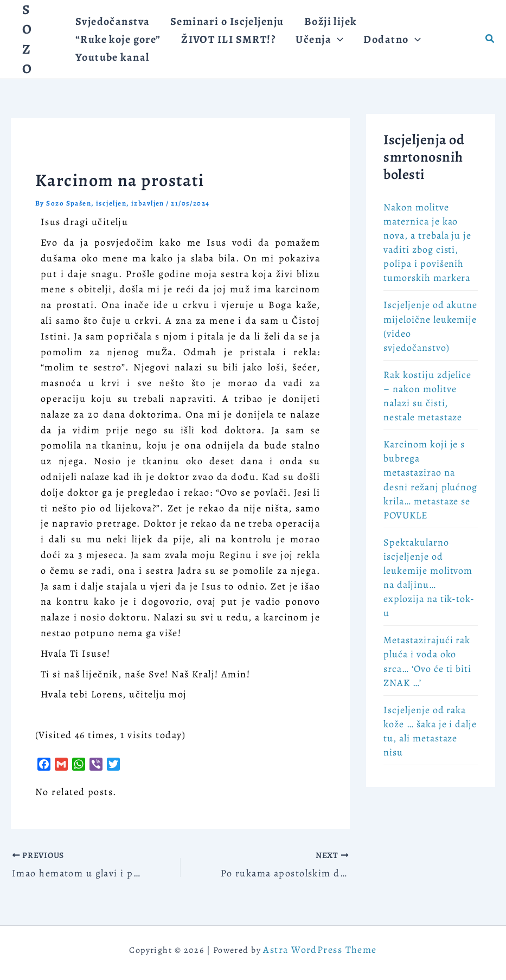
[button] (490, 39)
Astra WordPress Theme (320, 950)
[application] (225, 54)
